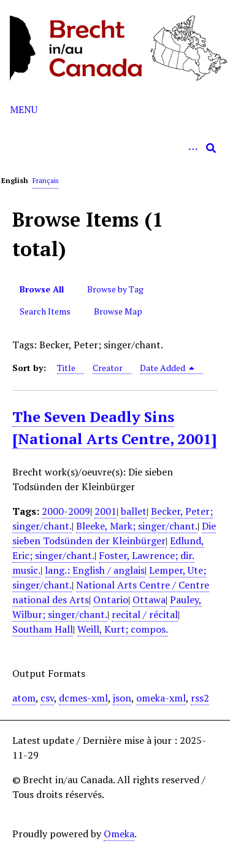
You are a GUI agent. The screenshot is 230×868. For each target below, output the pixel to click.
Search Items (45, 311)
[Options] (193, 148)
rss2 (200, 698)
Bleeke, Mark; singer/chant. (137, 526)
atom (24, 698)
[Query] (115, 148)
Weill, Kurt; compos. (123, 629)
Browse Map (118, 311)
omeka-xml (161, 698)
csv (47, 698)
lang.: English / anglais (95, 570)
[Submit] (211, 148)
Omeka (119, 834)
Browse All (42, 289)
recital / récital (145, 614)
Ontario (111, 600)
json (122, 698)
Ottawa (149, 600)
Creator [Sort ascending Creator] (108, 368)
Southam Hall (43, 629)
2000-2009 (66, 511)
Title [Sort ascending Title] (66, 368)
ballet (134, 511)
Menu (24, 109)
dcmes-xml (83, 698)
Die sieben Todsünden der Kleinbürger (114, 533)
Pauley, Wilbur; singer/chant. (107, 607)
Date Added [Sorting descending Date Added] (167, 368)
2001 (105, 511)
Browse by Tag (115, 289)
